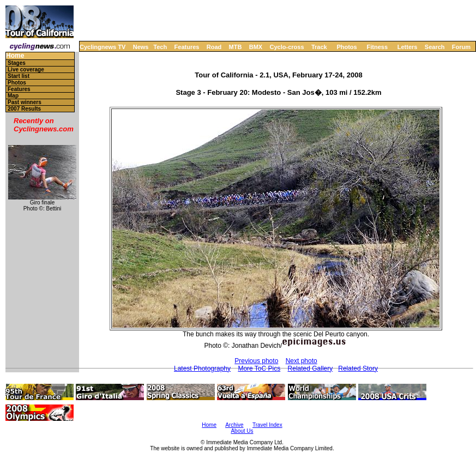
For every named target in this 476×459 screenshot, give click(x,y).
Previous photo (256, 361)
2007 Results (24, 109)
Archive (234, 425)
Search (435, 47)
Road (214, 47)
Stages (17, 63)
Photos (347, 47)
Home (15, 56)
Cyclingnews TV (103, 47)
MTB (236, 47)
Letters (408, 47)
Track (319, 47)
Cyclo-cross (287, 47)
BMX (256, 47)
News (141, 47)
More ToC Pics (259, 369)
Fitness (377, 47)
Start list (19, 76)
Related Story (358, 369)
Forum (461, 47)
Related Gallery (311, 369)
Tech (160, 47)
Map (13, 96)
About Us (242, 431)
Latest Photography (202, 369)
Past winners (25, 102)
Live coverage (26, 70)
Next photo (302, 361)
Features (187, 47)
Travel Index (267, 425)
